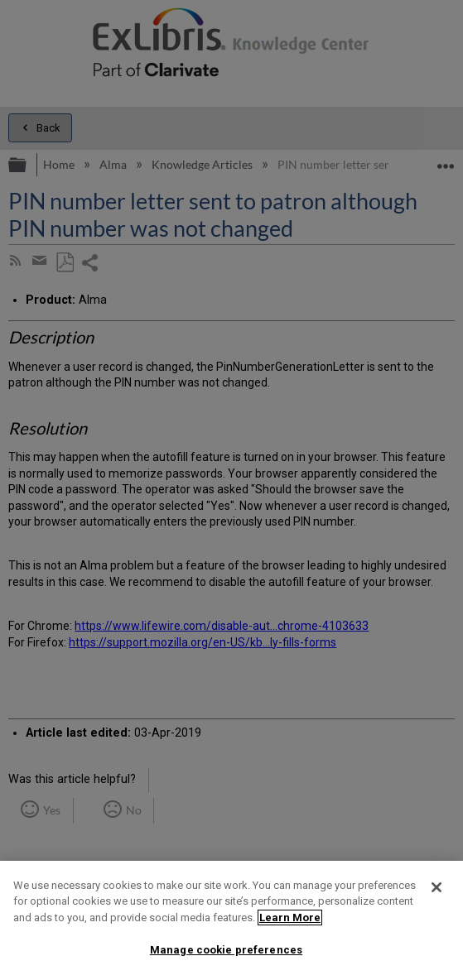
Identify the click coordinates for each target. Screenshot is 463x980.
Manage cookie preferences (226, 950)
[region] (231, 920)
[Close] (436, 887)
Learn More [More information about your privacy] (290, 918)
